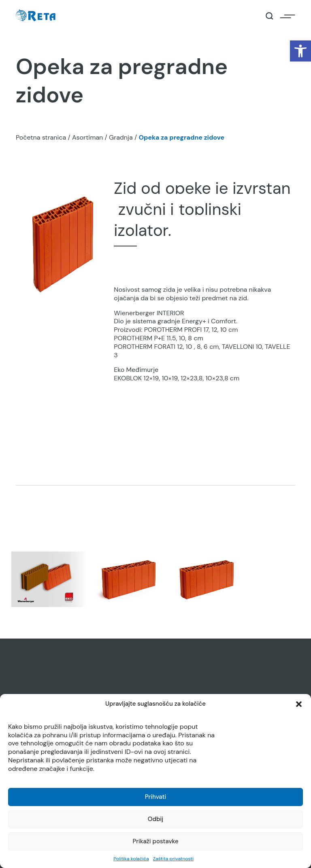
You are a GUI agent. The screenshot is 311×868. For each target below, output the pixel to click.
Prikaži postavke (155, 841)
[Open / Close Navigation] (288, 16)
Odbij (155, 819)
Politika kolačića (131, 859)
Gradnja (121, 137)
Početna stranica (41, 137)
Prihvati (156, 797)
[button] (300, 51)
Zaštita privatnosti (173, 859)
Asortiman (87, 137)
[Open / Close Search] (269, 16)
